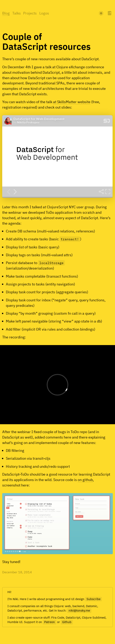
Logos (44, 13)
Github (67, 622)
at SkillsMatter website (72, 102)
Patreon (50, 622)
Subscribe (94, 599)
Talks (17, 13)
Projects (30, 13)
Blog (6, 13)
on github (85, 480)
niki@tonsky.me (79, 610)
